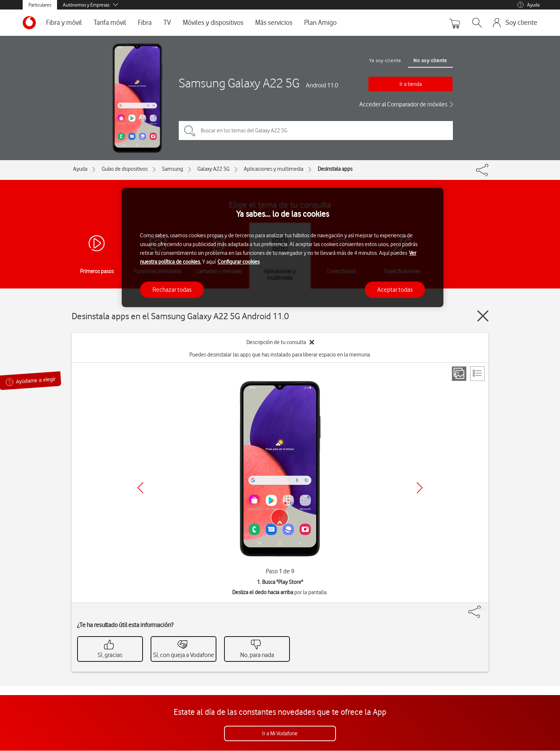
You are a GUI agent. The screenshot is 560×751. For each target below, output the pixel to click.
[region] (283, 248)
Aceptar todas (395, 290)
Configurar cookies (239, 262)
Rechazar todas (172, 290)
